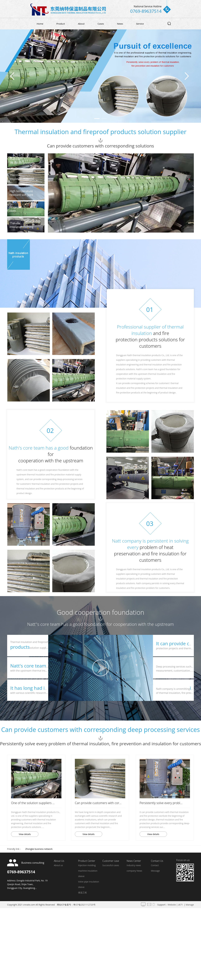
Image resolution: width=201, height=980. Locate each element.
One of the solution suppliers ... (33, 803)
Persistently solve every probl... (161, 803)
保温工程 (82, 892)
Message (155, 871)
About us (58, 865)
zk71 (180, 905)
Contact (155, 865)
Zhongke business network (39, 849)
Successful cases (111, 865)
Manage (190, 905)
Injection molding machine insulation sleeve (88, 871)
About (81, 24)
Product (61, 24)
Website (172, 905)
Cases (101, 24)
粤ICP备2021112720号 (84, 905)
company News (134, 871)
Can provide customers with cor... (98, 803)
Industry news (134, 865)
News (120, 24)
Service (140, 24)
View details (25, 834)
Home (40, 24)
